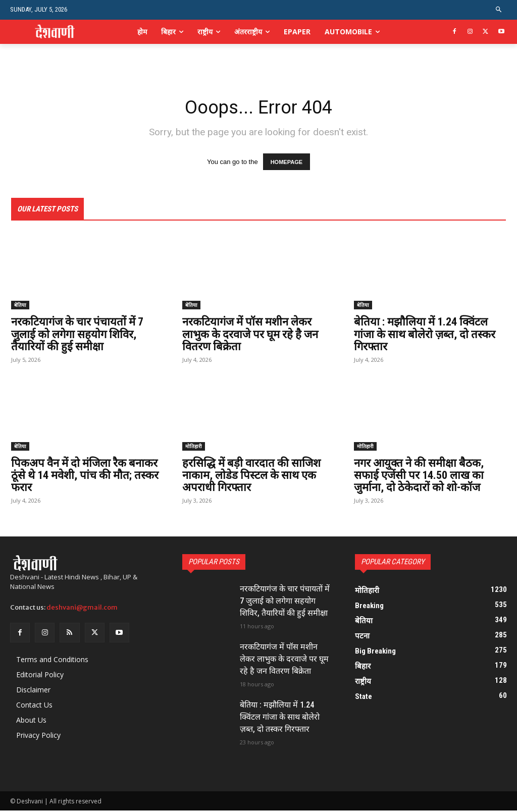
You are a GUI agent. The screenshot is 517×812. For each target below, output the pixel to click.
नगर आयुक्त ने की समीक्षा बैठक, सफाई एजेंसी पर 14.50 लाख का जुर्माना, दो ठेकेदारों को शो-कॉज (419, 476)
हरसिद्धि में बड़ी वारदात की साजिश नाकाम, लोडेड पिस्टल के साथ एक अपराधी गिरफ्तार (251, 476)
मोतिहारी (194, 447)
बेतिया (20, 306)
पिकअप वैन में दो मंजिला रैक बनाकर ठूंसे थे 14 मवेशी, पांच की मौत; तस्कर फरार (85, 476)
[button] (499, 10)
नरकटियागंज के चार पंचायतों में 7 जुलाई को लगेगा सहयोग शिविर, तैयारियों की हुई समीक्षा (77, 335)
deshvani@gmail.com (82, 608)
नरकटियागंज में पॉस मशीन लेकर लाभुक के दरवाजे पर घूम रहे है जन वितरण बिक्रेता (250, 335)
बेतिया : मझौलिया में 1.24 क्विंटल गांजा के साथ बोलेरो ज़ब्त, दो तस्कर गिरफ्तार (425, 335)
